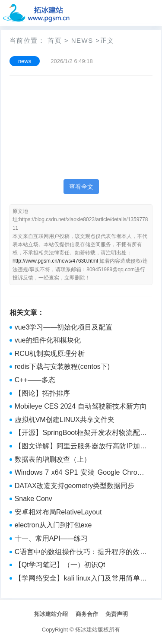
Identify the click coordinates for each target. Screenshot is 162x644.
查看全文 (81, 187)
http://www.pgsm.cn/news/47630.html (55, 261)
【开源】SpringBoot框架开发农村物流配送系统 (81, 434)
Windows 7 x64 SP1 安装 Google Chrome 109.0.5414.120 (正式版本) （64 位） (81, 473)
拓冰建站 (86, 630)
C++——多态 (35, 380)
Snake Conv (33, 499)
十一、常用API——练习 (51, 538)
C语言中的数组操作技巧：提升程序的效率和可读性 (81, 553)
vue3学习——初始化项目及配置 (64, 327)
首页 (55, 40)
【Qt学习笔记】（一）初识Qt (60, 565)
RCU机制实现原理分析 (50, 354)
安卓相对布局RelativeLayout (58, 512)
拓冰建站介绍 (51, 614)
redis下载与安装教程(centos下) (62, 366)
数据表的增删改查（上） (53, 459)
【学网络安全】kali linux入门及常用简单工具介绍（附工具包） (81, 579)
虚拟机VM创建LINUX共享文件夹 (65, 420)
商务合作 (87, 614)
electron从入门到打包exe (53, 525)
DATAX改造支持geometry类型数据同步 (75, 486)
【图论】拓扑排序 (42, 393)
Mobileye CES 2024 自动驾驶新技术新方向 (81, 406)
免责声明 (117, 614)
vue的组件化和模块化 (48, 340)
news (82, 40)
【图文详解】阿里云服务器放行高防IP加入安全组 (81, 447)
